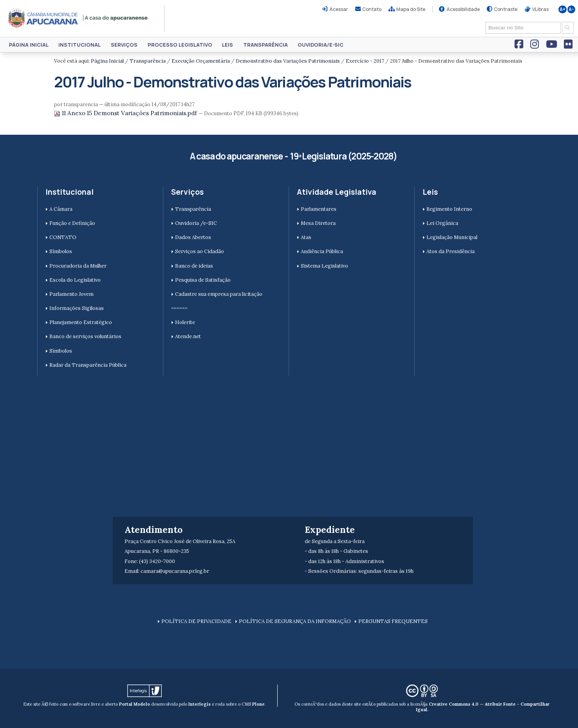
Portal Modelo (135, 704)
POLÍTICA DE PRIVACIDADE (196, 621)
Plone (258, 704)
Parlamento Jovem (71, 294)
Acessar (339, 9)
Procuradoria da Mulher (78, 266)
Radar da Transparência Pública (88, 365)
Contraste (506, 9)
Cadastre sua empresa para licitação (219, 294)
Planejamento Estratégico (81, 322)
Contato (372, 9)
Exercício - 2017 (365, 61)
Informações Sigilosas (77, 308)
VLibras (540, 9)
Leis (228, 45)
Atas (306, 237)
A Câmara (61, 209)
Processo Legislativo (180, 45)
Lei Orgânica (442, 223)
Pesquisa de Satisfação (203, 280)
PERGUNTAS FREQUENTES (393, 621)
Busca (483, 21)
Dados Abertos (193, 237)
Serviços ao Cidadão (200, 251)
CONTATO (63, 237)
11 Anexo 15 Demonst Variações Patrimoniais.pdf (126, 113)
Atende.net (188, 336)
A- (571, 9)
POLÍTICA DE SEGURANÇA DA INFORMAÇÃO (295, 621)
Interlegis (200, 704)
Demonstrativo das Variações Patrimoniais (288, 61)
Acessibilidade (463, 9)
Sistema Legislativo (324, 266)
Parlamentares (319, 209)
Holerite (185, 322)
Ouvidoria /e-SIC (196, 223)
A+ (563, 9)
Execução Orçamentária (201, 61)
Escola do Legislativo (75, 280)
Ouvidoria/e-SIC (321, 45)
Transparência (266, 45)
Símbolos (61, 251)
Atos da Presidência (451, 251)
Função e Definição (72, 223)
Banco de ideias (194, 266)
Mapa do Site (411, 9)
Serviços (124, 45)
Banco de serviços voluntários (85, 336)
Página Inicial (29, 45)
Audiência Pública (322, 251)
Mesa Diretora (318, 223)
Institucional (79, 45)
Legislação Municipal (452, 237)
